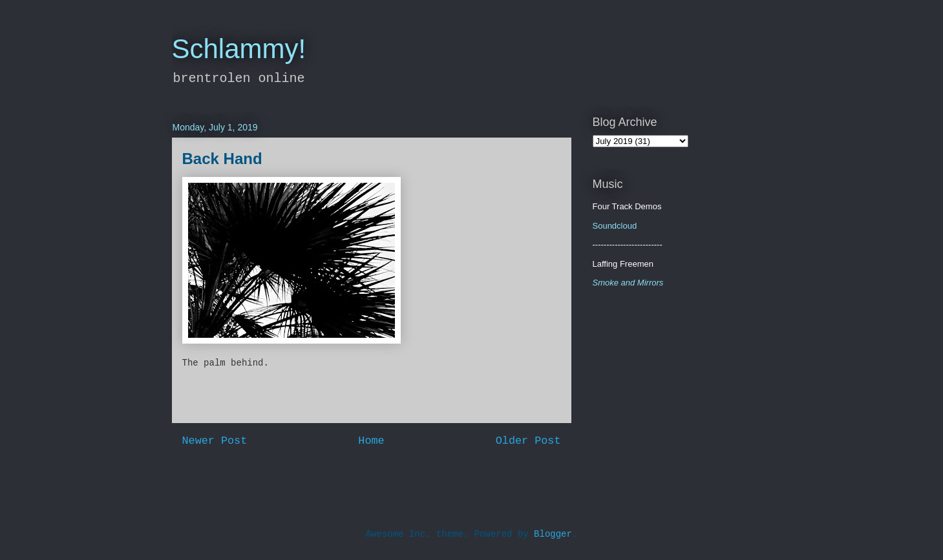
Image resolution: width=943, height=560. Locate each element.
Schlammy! (239, 49)
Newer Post (215, 441)
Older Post (528, 441)
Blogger (553, 534)
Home (371, 441)
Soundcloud (615, 226)
